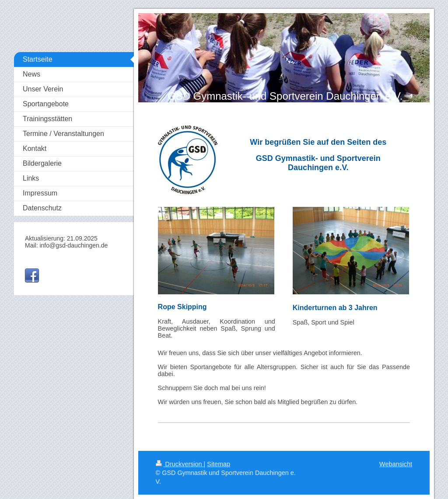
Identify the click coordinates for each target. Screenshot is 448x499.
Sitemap (219, 464)
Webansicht (396, 464)
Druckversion (180, 464)
